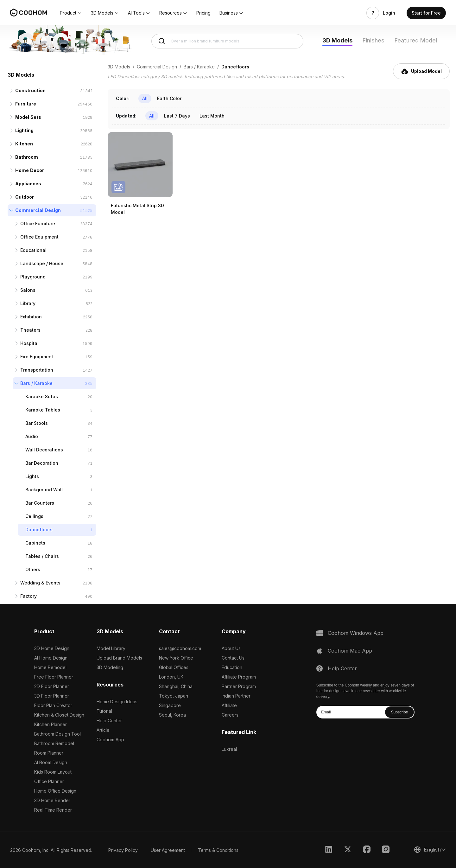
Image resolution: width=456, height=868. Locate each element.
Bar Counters (40, 503)
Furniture (26, 104)
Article (103, 730)
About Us (231, 648)
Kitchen (24, 144)
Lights (32, 476)
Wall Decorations (44, 450)
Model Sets (28, 117)
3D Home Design (52, 648)
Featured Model (416, 40)
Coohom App (110, 740)
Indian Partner (236, 696)
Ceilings (34, 516)
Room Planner (49, 753)
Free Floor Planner (54, 677)
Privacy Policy (123, 850)
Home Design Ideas (117, 702)
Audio (32, 436)
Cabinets (35, 543)
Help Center (109, 721)
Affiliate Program (239, 677)
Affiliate (229, 705)
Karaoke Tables (43, 410)
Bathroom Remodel (54, 743)
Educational (33, 250)
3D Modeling (110, 667)
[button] (71, 13)
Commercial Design (38, 210)
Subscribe (399, 712)
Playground (33, 277)
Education (232, 667)
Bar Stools (37, 423)
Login (389, 13)
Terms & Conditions (218, 850)
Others (33, 569)
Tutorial (104, 711)
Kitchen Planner (51, 724)
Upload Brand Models (119, 658)
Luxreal (229, 749)
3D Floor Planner (52, 696)
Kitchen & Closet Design (59, 715)
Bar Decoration (42, 463)
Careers (230, 715)
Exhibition (31, 317)
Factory (28, 596)
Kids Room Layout (53, 772)
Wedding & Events (40, 583)
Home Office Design (55, 791)
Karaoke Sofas (42, 396)
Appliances (28, 184)
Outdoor (25, 197)
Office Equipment (39, 237)
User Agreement (168, 850)
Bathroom (27, 157)
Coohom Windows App (356, 633)
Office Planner (49, 781)
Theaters (30, 330)
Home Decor (30, 170)
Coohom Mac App (350, 651)
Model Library (111, 648)
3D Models (337, 40)
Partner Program (239, 686)
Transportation (37, 370)
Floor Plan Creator (53, 705)
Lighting (24, 130)
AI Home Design (51, 658)
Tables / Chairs (42, 556)
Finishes (374, 40)
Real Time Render (53, 810)
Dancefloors (39, 530)
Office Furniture (38, 223)
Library (28, 303)
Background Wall (44, 490)
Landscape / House (42, 263)
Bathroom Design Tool (57, 734)
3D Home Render (52, 800)
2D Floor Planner (52, 686)
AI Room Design (51, 762)
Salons (28, 290)
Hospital (29, 343)
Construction (30, 90)
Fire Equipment (37, 357)
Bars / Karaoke (36, 383)
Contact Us (233, 658)
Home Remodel (50, 667)
